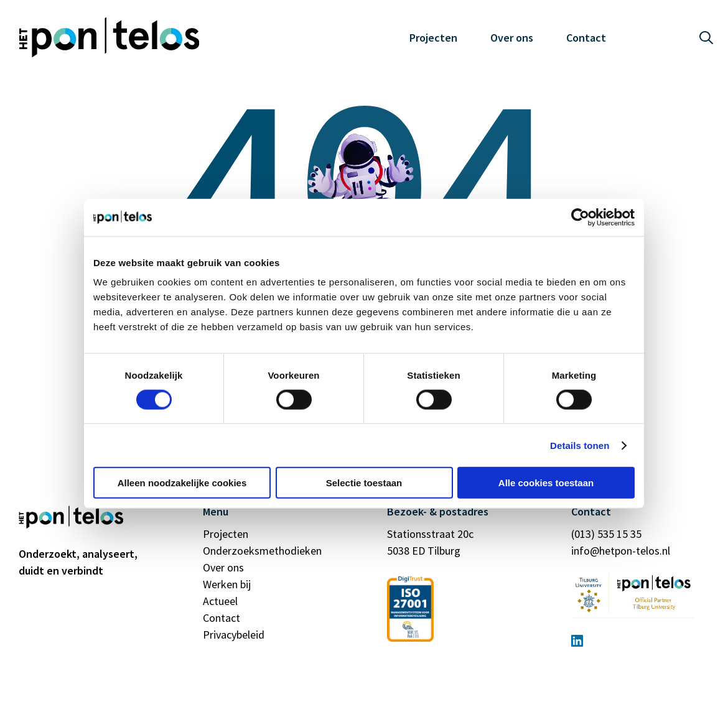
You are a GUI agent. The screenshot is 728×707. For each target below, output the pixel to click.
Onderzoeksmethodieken (262, 551)
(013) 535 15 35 (606, 534)
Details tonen (580, 445)
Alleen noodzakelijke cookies (182, 483)
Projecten (433, 38)
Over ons (512, 38)
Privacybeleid (234, 635)
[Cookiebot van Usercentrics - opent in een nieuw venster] (580, 217)
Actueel (220, 601)
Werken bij (227, 584)
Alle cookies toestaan (546, 483)
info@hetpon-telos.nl (621, 551)
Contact (586, 38)
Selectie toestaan (364, 483)
